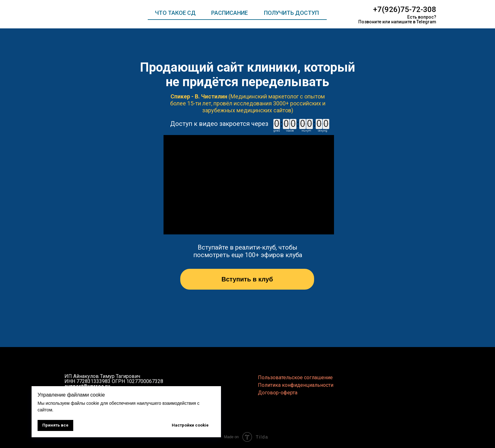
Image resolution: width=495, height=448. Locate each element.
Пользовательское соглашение (295, 377)
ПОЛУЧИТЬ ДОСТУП (291, 13)
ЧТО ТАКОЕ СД (175, 13)
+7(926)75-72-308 (405, 9)
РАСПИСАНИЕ (230, 13)
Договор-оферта (278, 393)
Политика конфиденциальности (296, 385)
